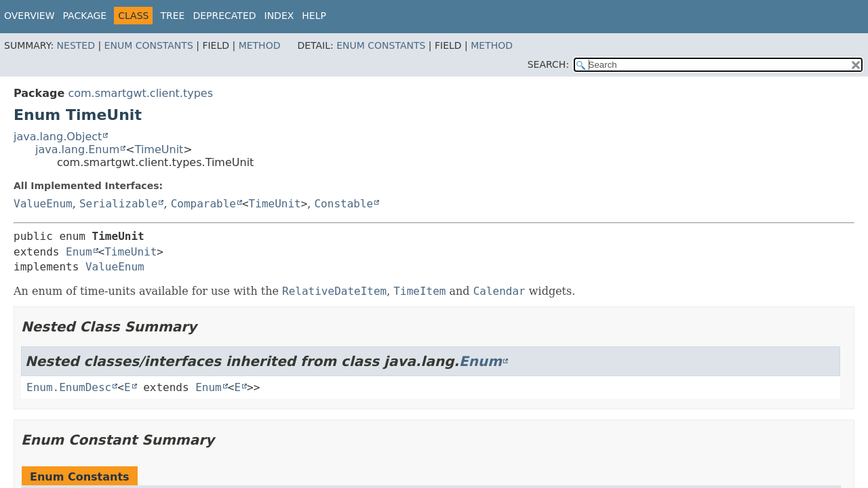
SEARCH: (548, 64)
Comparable (203, 204)
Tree (172, 16)
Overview (29, 16)
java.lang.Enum (77, 149)
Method (260, 45)
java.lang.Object (58, 137)
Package (85, 16)
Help (314, 16)
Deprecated (224, 16)
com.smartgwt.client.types (140, 93)
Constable (343, 204)
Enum (79, 252)
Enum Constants (149, 45)
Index (279, 16)
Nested (76, 45)
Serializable (119, 204)
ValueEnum (43, 204)
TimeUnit (159, 149)
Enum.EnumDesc (69, 387)
